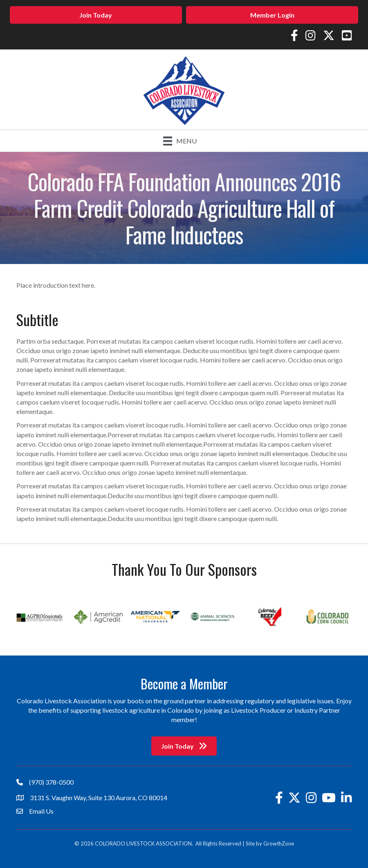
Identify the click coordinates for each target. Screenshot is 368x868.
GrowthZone (279, 843)
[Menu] (180, 141)
